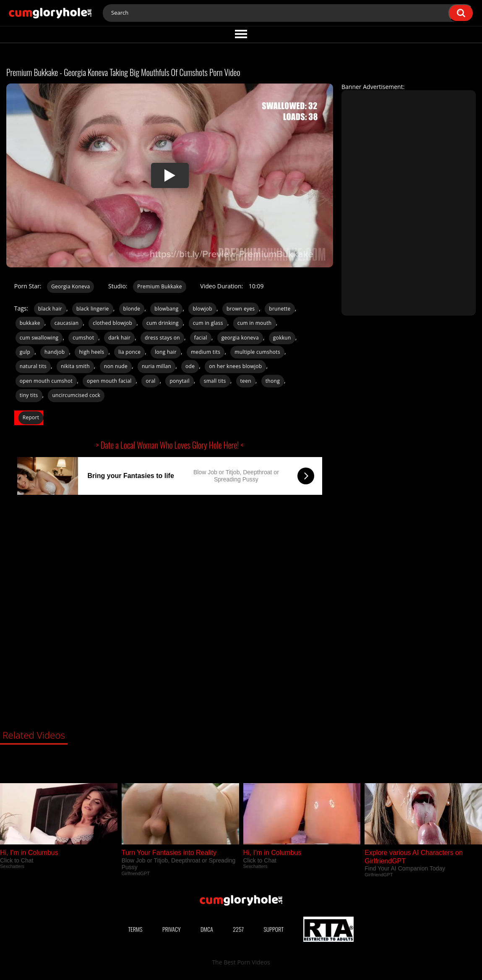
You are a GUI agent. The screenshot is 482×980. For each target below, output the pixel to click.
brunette (280, 309)
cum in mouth (255, 323)
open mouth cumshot (46, 381)
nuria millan (156, 366)
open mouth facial (109, 381)
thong (273, 381)
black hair (50, 309)
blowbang (166, 309)
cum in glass (208, 323)
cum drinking (163, 323)
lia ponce (129, 352)
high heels (91, 352)
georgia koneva (240, 338)
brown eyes (241, 309)
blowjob (202, 309)
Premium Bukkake (160, 286)
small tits (215, 381)
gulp (25, 352)
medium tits (206, 352)
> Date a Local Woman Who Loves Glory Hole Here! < (170, 445)
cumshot (83, 338)
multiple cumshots (257, 352)
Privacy (172, 929)
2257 (238, 929)
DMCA (207, 929)
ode (190, 366)
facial (201, 338)
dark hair (119, 338)
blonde (132, 309)
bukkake (30, 323)
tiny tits (29, 395)
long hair (166, 352)
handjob (55, 352)
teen (246, 381)
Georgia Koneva (70, 286)
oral (150, 381)
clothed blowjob (112, 323)
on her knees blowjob (235, 366)
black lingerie (93, 309)
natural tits (33, 366)
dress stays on (162, 338)
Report (31, 417)
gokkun (282, 338)
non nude (116, 366)
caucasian (67, 323)
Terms (135, 929)
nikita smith (75, 366)
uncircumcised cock (76, 395)
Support (274, 929)
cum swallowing (39, 338)
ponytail (179, 381)
